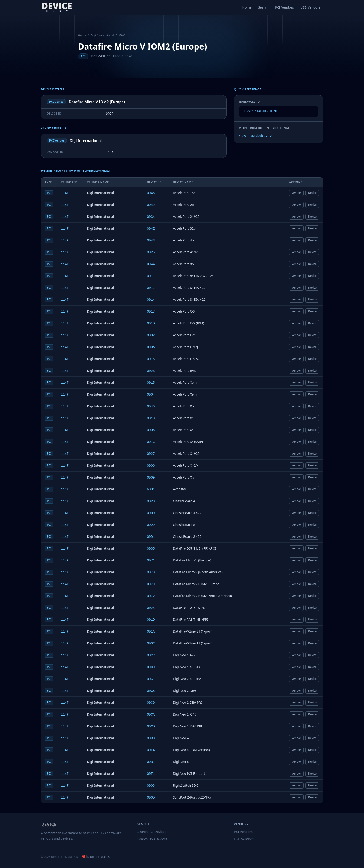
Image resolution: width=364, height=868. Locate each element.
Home (247, 7)
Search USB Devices (152, 839)
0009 (151, 478)
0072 (151, 596)
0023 (151, 371)
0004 (151, 395)
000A (151, 347)
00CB (151, 726)
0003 (151, 786)
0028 (151, 501)
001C (151, 442)
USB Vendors (310, 7)
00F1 (151, 774)
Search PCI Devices (152, 832)
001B (151, 323)
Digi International (102, 36)
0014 (151, 300)
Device (312, 193)
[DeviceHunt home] (57, 7)
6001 (151, 489)
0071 (151, 561)
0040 (151, 406)
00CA (151, 715)
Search (263, 7)
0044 (151, 264)
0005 (151, 430)
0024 (151, 608)
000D (151, 798)
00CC (151, 655)
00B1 (151, 762)
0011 (151, 276)
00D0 (151, 513)
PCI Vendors (284, 7)
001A (151, 632)
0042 (151, 205)
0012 (151, 288)
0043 (151, 241)
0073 (151, 572)
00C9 (151, 703)
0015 (151, 383)
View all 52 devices (256, 136)
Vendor (296, 193)
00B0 (151, 738)
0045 (151, 193)
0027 (151, 454)
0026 (151, 252)
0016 (151, 359)
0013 (151, 418)
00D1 (151, 537)
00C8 (151, 691)
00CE (151, 679)
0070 (151, 584)
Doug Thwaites (100, 857)
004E (151, 229)
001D (151, 620)
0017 (151, 312)
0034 (151, 217)
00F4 (151, 750)
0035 (151, 549)
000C (151, 644)
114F (65, 193)
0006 (151, 466)
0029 (151, 525)
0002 (151, 335)
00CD (151, 667)
